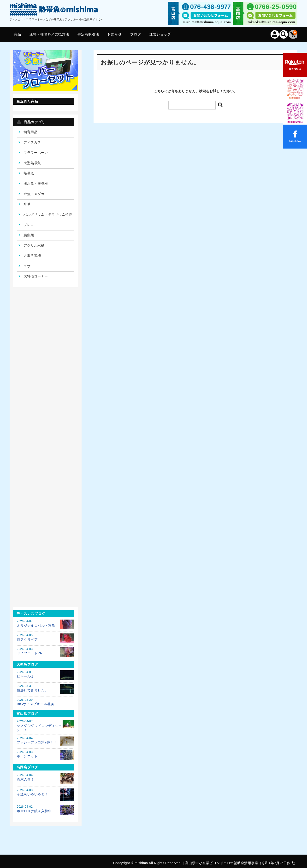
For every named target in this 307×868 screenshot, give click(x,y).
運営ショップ (160, 34)
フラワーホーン (36, 153)
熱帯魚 (29, 173)
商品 (18, 34)
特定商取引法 (88, 34)
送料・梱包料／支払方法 (49, 34)
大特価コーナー (36, 276)
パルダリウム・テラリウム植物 (48, 214)
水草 (27, 204)
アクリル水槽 (34, 245)
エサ (27, 266)
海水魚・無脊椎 (36, 184)
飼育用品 (30, 132)
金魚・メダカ (34, 194)
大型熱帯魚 (32, 163)
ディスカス (32, 142)
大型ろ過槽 (32, 256)
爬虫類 (29, 235)
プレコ (29, 225)
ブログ (136, 34)
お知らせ (115, 34)
